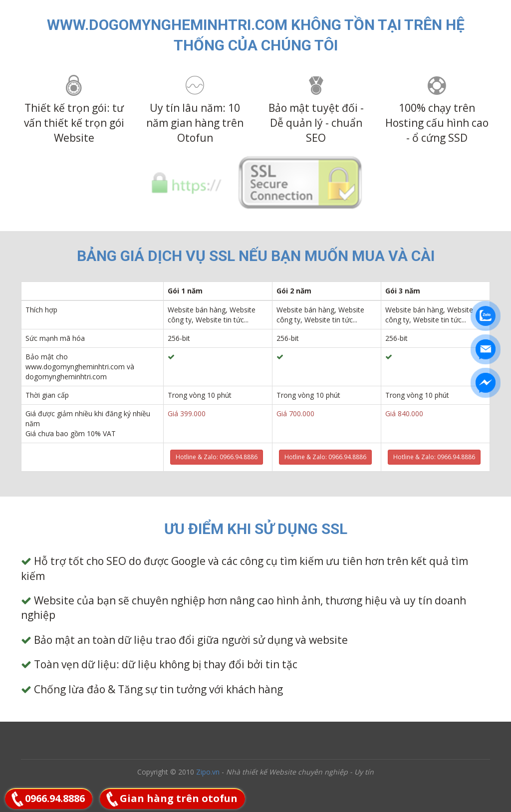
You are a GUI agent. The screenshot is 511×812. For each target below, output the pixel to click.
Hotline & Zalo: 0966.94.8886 (217, 457)
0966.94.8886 (55, 798)
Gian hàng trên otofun (179, 798)
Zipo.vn (208, 772)
